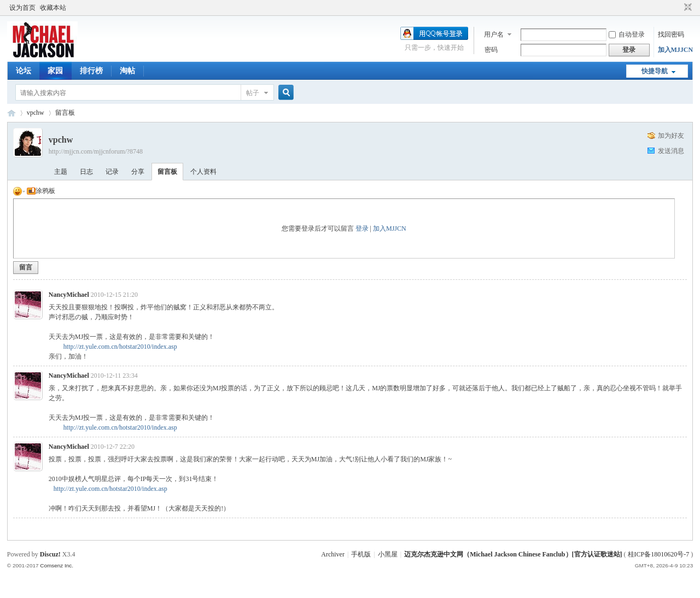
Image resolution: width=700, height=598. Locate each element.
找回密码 (671, 34)
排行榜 (91, 71)
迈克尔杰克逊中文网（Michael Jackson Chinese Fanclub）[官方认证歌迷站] (513, 554)
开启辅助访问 (678, 8)
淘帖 (127, 71)
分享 (138, 172)
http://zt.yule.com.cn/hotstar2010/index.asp (120, 347)
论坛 (24, 71)
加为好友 (671, 136)
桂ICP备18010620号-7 (659, 554)
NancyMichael (69, 295)
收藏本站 (53, 8)
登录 (362, 228)
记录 (112, 172)
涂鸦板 (41, 191)
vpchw (36, 113)
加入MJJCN (676, 50)
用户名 (494, 34)
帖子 (253, 93)
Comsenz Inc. (57, 565)
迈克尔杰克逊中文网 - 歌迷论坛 (11, 113)
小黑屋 (388, 554)
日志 (86, 172)
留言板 (65, 113)
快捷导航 (655, 71)
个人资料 (203, 172)
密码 (491, 50)
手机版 (361, 554)
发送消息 (671, 151)
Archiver (333, 554)
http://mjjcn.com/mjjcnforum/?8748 (96, 151)
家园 (55, 71)
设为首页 (22, 8)
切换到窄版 (687, 8)
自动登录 (627, 34)
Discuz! (50, 554)
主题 (61, 172)
